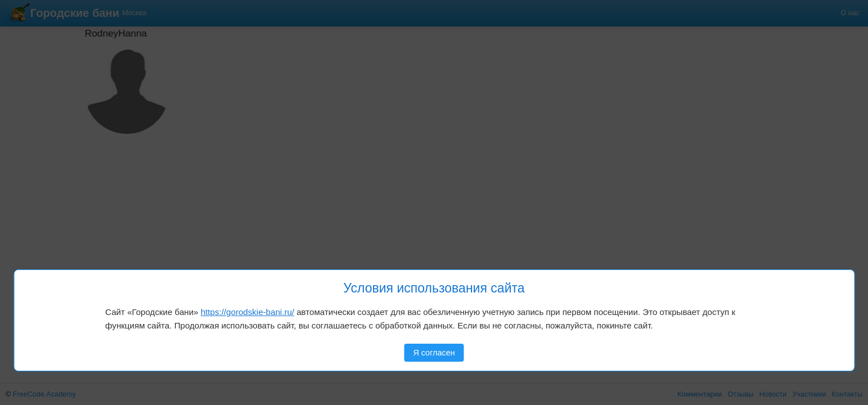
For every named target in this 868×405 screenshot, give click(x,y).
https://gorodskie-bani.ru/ (248, 312)
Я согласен (434, 353)
